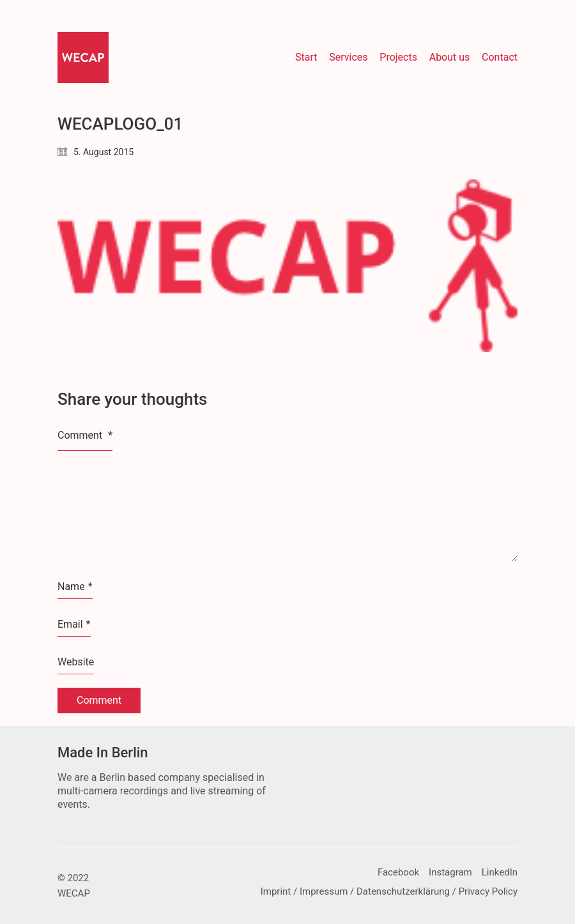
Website (76, 662)
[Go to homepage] (83, 57)
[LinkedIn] (500, 873)
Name (75, 587)
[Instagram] (450, 873)
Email (74, 625)
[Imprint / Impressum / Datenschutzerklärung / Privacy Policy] (389, 892)
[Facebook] (398, 873)
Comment (85, 435)
